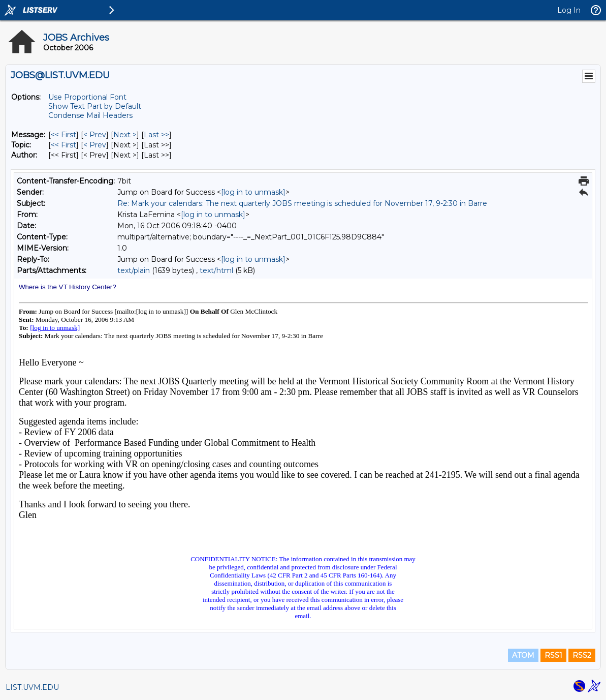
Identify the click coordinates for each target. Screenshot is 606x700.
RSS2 (582, 655)
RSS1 (553, 655)
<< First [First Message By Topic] (63, 145)
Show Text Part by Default (95, 106)
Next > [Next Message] (125, 135)
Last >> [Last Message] (156, 135)
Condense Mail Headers (90, 115)
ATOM (523, 655)
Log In (569, 10)
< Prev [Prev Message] (95, 135)
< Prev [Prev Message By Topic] (95, 145)
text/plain (134, 270)
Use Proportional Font (87, 97)
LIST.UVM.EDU (32, 687)
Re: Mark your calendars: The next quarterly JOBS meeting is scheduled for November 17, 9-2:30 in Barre (302, 203)
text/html (216, 270)
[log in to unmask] (253, 192)
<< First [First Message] (63, 135)
